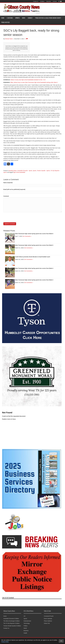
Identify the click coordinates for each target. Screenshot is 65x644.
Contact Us (36, 1)
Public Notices (5, 22)
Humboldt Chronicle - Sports (25, 171)
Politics (25, 626)
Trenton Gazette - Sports (43, 171)
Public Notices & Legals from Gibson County (48, 18)
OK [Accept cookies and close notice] (61, 641)
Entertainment (27, 621)
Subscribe (49, 1)
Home (3, 18)
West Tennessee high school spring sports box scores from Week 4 (34, 268)
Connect (30, 18)
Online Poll (47, 623)
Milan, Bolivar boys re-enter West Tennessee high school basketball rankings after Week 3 (34, 82)
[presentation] (16, 217)
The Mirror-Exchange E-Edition (12, 621)
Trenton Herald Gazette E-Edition (12, 626)
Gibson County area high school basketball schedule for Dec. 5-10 (28, 80)
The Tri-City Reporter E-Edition (11, 623)
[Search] (48, 13)
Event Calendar (48, 619)
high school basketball (19, 172)
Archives (55, 1)
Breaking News (13, 171)
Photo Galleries (48, 621)
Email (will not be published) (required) (14, 189)
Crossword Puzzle (49, 616)
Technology (27, 623)
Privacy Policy (5, 642)
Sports (17, 18)
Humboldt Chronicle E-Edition (11, 619)
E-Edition (42, 1)
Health (25, 633)
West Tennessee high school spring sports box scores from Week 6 (34, 234)
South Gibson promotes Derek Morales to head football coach (33, 257)
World (25, 628)
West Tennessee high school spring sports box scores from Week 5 (34, 245)
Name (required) (8, 183)
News (24, 18)
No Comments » (27, 236)
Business (26, 631)
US (24, 616)
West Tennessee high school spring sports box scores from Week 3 (34, 280)
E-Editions (10, 18)
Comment (6, 196)
